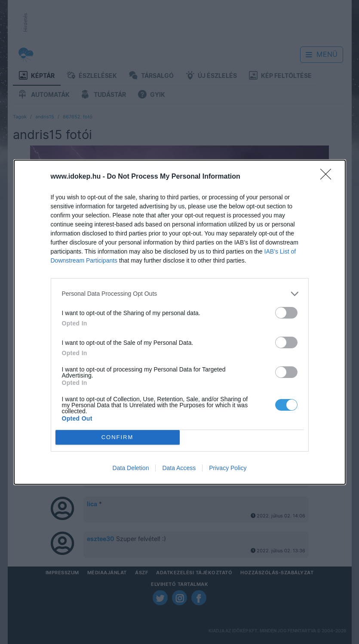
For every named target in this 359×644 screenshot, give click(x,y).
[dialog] (180, 322)
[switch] (286, 313)
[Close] (328, 177)
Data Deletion (131, 468)
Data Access (179, 468)
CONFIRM (118, 437)
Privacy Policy (228, 468)
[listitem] (180, 294)
